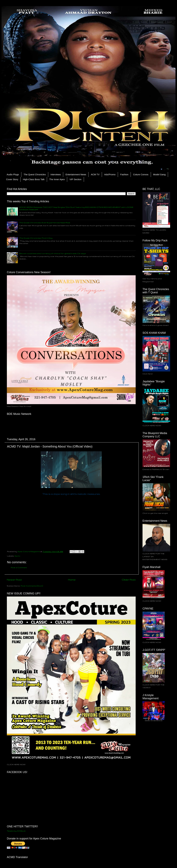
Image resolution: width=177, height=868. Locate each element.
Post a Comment (19, 567)
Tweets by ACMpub (16, 831)
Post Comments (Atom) (32, 586)
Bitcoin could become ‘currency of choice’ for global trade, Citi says (53, 253)
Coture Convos (141, 174)
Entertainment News (76, 174)
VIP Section (75, 179)
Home (72, 580)
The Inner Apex (57, 179)
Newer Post (14, 580)
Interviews (56, 174)
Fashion (124, 174)
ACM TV (95, 174)
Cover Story (12, 179)
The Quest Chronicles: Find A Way (36, 238)
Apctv (17, 556)
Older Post (129, 580)
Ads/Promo (110, 174)
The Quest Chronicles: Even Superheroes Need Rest (45, 223)
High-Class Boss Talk (34, 179)
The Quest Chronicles (35, 174)
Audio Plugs (13, 174)
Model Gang (159, 174)
